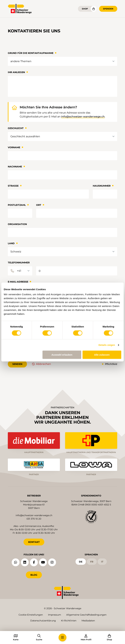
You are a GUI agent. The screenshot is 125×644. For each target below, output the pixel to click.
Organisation (17, 224)
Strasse (13, 186)
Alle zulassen (102, 355)
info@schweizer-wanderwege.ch (83, 117)
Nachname (15, 167)
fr (92, 561)
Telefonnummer (19, 263)
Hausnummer (102, 186)
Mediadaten (88, 621)
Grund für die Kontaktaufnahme (31, 53)
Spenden (108, 9)
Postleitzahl (17, 205)
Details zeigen (107, 345)
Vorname (14, 147)
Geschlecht (16, 128)
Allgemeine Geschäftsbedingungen (86, 615)
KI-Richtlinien (69, 621)
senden (17, 364)
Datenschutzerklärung (43, 621)
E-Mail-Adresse (18, 282)
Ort (39, 205)
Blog (34, 575)
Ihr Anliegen (16, 72)
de (81, 561)
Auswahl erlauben (62, 355)
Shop (85, 9)
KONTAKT (34, 542)
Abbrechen (43, 364)
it (102, 561)
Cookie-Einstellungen (31, 615)
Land (11, 243)
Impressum (55, 615)
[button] (62, 637)
